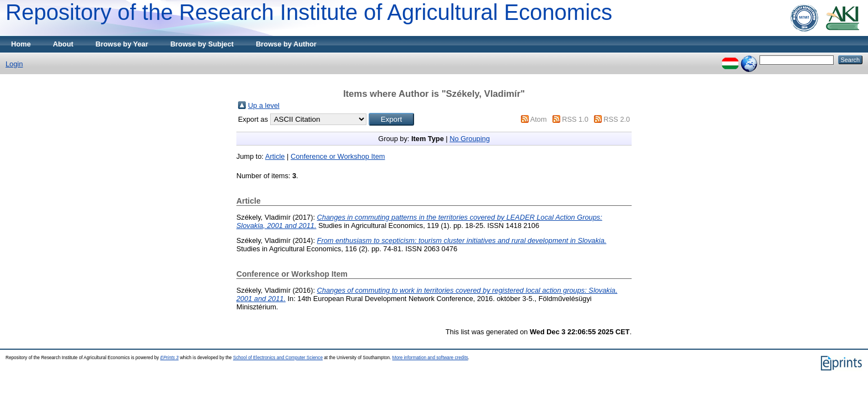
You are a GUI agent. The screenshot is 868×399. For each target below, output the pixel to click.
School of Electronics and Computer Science (278, 358)
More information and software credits (430, 358)
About (63, 44)
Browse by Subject (202, 44)
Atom (539, 119)
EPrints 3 (169, 358)
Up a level (264, 105)
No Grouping (470, 139)
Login (14, 64)
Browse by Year (122, 44)
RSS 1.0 (575, 119)
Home (21, 44)
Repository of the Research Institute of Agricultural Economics (309, 12)
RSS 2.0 (617, 119)
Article (275, 156)
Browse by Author (286, 44)
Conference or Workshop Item (338, 156)
